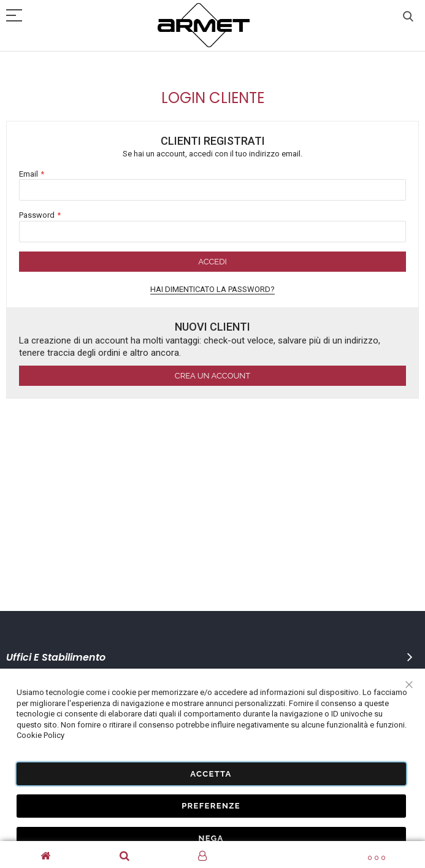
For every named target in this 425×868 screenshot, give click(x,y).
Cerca (408, 17)
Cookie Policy (40, 735)
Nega (211, 838)
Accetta (211, 773)
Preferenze (211, 806)
